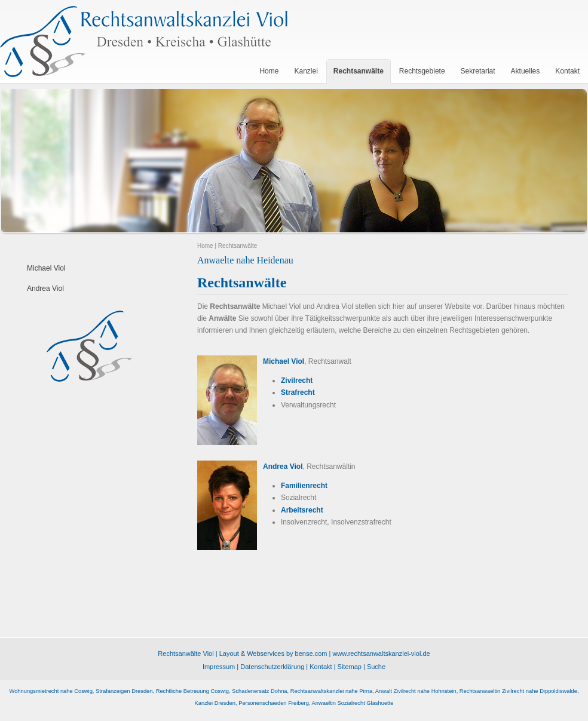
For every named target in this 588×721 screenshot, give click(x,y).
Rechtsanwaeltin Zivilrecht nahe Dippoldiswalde (518, 691)
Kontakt (321, 667)
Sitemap (350, 667)
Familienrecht (304, 486)
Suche (376, 667)
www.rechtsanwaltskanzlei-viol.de (381, 653)
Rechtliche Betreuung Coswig (192, 691)
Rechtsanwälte (238, 246)
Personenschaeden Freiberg (274, 703)
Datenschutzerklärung (272, 667)
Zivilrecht (297, 381)
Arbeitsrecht (302, 510)
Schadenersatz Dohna (259, 691)
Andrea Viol (45, 289)
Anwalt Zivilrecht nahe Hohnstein (416, 691)
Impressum (219, 667)
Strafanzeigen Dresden (124, 691)
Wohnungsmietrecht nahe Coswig (51, 691)
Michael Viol (46, 268)
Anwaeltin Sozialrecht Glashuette (353, 703)
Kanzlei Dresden (215, 703)
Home (205, 246)
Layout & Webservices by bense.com (273, 653)
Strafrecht (298, 392)
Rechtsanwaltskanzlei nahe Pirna (331, 691)
